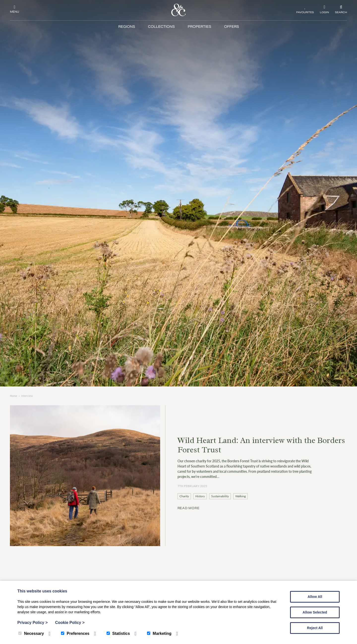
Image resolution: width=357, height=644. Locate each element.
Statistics (118, 633)
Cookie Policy (70, 623)
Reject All (315, 628)
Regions (127, 27)
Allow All (315, 597)
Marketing (159, 633)
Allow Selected (315, 612)
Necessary (31, 633)
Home (14, 396)
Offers (232, 27)
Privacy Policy (32, 623)
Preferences (75, 633)
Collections (161, 27)
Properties (199, 27)
